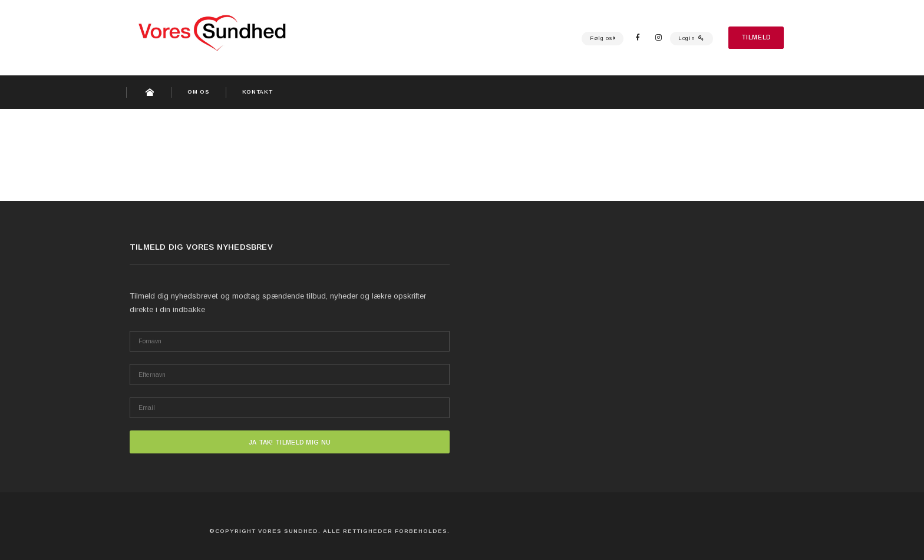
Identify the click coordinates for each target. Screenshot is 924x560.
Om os (198, 87)
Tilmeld (758, 37)
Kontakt (257, 87)
